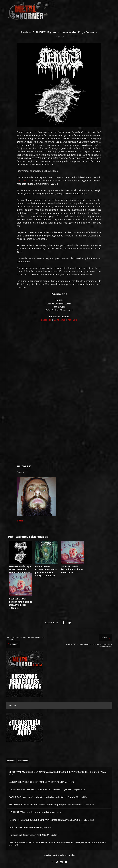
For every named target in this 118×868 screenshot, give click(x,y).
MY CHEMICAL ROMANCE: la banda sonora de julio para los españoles (45, 804)
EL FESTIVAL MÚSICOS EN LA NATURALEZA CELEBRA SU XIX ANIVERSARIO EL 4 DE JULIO (54, 771)
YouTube (72, 319)
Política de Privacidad (64, 854)
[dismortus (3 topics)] (11, 759)
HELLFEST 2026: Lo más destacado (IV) (29, 811)
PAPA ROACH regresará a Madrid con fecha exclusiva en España (42, 796)
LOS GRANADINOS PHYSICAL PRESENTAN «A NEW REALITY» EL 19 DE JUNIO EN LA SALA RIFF (57, 842)
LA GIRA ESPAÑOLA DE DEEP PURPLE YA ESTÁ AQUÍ (35, 781)
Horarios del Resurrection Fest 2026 (28, 834)
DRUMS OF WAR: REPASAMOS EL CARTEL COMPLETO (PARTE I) (41, 789)
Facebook (46, 319)
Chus (20, 520)
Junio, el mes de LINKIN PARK (24, 826)
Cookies (47, 854)
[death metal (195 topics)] (23, 759)
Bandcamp (59, 319)
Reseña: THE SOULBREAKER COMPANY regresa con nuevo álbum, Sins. (46, 819)
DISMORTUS (23, 180)
